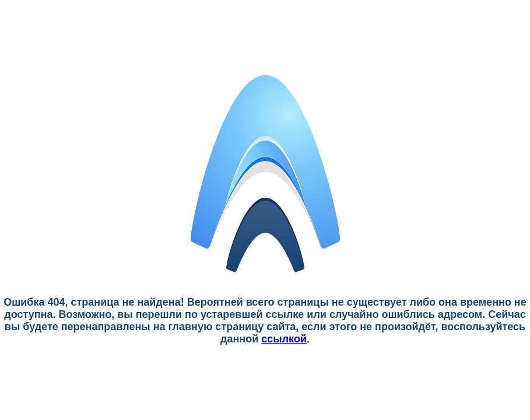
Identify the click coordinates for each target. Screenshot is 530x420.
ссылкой (284, 339)
